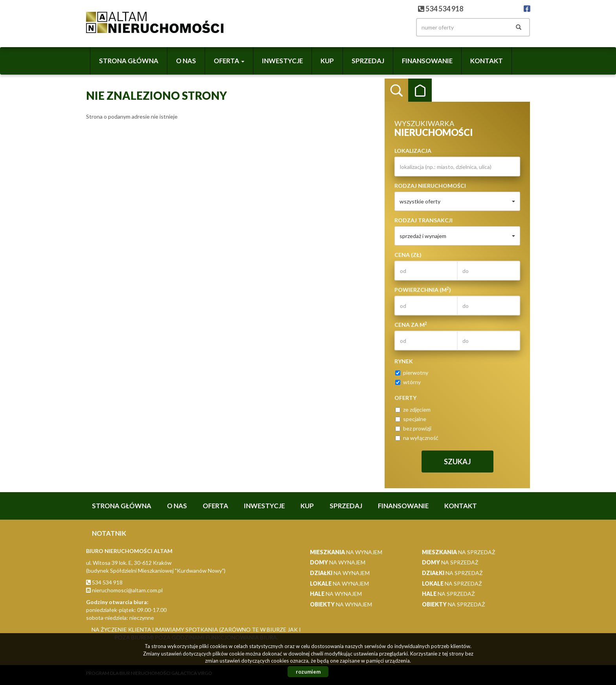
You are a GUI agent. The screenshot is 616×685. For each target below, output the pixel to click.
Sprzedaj (368, 61)
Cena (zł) (408, 255)
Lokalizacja (413, 151)
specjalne (411, 419)
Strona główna (129, 61)
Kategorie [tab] (420, 90)
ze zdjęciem (413, 409)
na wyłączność (417, 438)
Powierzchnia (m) (423, 289)
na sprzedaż (459, 552)
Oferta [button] (229, 61)
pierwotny (412, 373)
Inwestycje (282, 61)
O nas (186, 61)
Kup (327, 61)
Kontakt (487, 61)
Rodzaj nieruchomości (430, 186)
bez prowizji (413, 428)
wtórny (408, 382)
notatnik (109, 533)
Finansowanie (427, 61)
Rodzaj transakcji (423, 220)
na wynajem (346, 552)
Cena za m (411, 324)
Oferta (215, 506)
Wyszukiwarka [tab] (396, 90)
